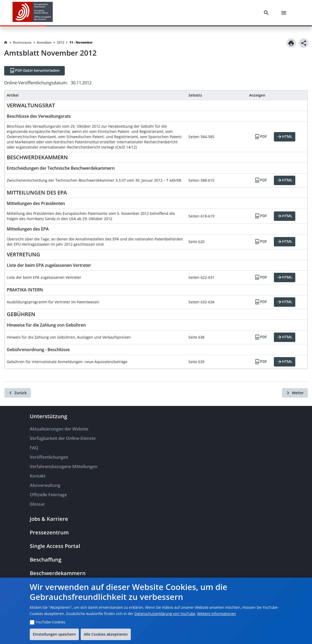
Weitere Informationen (216, 614)
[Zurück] (18, 393)
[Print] (291, 43)
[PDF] (261, 137)
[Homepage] (6, 43)
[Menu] (285, 13)
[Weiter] (295, 393)
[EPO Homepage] (33, 13)
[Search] (267, 13)
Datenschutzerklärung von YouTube (165, 614)
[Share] (304, 43)
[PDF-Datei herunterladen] (34, 71)
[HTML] (285, 137)
